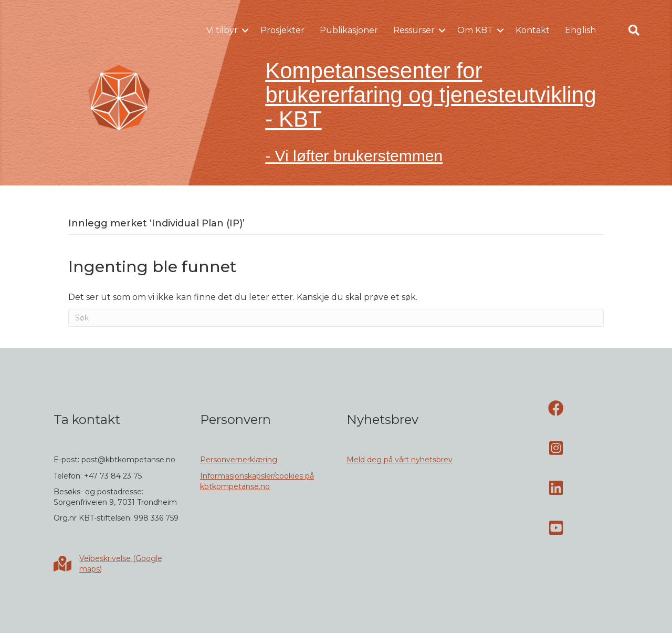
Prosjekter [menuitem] (282, 30)
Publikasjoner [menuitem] (349, 30)
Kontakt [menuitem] (533, 30)
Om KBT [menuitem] (475, 30)
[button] (245, 30)
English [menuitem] (580, 30)
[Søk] (336, 318)
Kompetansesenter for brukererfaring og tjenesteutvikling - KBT (430, 95)
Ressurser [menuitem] (414, 30)
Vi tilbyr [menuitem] (222, 30)
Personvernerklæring (239, 460)
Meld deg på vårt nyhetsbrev (400, 460)
